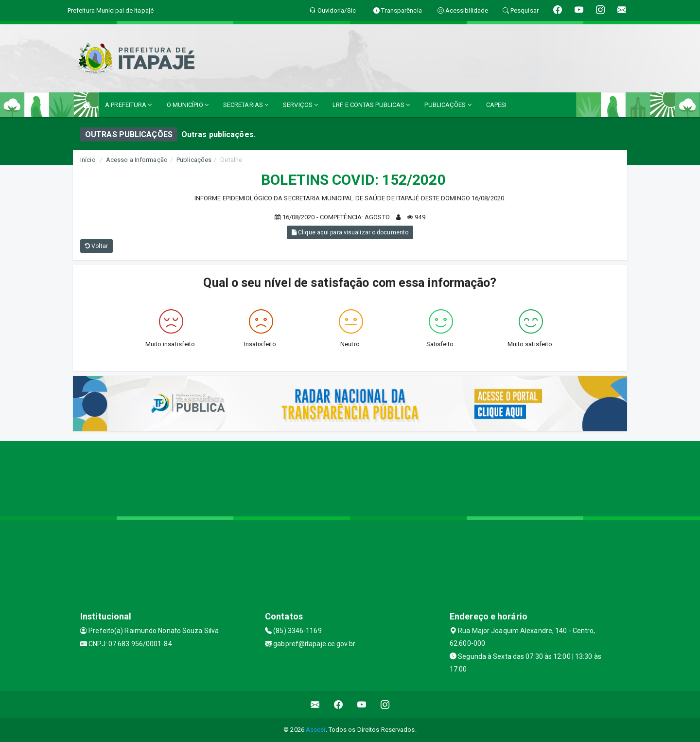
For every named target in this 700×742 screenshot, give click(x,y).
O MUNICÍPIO (188, 105)
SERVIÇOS (300, 105)
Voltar (96, 246)
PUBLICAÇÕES (448, 105)
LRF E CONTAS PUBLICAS (371, 105)
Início (88, 160)
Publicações (194, 160)
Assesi (316, 730)
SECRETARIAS (246, 105)
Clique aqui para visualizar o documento (350, 232)
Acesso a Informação (137, 160)
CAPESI (497, 105)
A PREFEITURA (128, 105)
